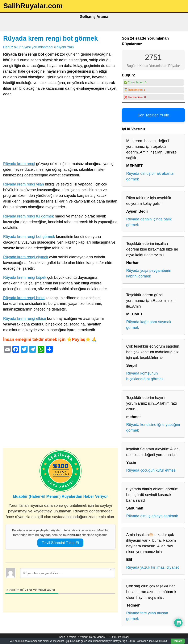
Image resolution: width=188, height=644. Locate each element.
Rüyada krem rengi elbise (25, 319)
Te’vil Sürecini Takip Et (60, 543)
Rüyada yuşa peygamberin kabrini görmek (149, 273)
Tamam (178, 641)
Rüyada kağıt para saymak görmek (149, 325)
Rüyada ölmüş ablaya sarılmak (152, 516)
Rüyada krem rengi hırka (24, 298)
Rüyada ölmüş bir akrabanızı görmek (150, 176)
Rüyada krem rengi (19, 164)
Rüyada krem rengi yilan (24, 184)
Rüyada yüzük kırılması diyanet (153, 567)
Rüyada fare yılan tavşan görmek (147, 616)
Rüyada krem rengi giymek (26, 257)
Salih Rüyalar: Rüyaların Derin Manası (82, 637)
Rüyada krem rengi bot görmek (51, 38)
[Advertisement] (60, 130)
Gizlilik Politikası (119, 637)
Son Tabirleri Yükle (153, 115)
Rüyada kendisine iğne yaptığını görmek (153, 427)
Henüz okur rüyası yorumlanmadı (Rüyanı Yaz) (38, 47)
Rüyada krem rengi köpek (25, 277)
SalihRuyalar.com (33, 6)
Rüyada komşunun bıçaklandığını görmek (145, 376)
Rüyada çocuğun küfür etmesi (151, 470)
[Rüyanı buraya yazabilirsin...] (68, 573)
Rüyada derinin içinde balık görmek (149, 222)
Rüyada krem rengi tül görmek (28, 216)
